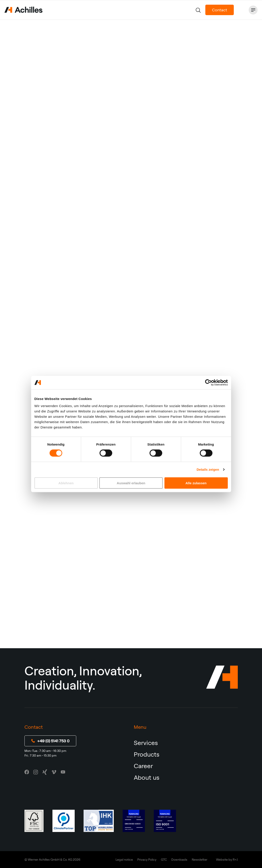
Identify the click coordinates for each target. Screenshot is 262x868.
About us (147, 777)
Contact (220, 10)
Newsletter (200, 860)
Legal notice (124, 860)
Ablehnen (66, 483)
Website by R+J (227, 860)
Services (146, 743)
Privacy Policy (147, 860)
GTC (164, 860)
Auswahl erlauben (131, 483)
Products (147, 754)
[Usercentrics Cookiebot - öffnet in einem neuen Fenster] (208, 383)
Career (143, 766)
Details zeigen (208, 469)
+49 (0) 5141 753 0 (50, 741)
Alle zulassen (196, 483)
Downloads (179, 860)
